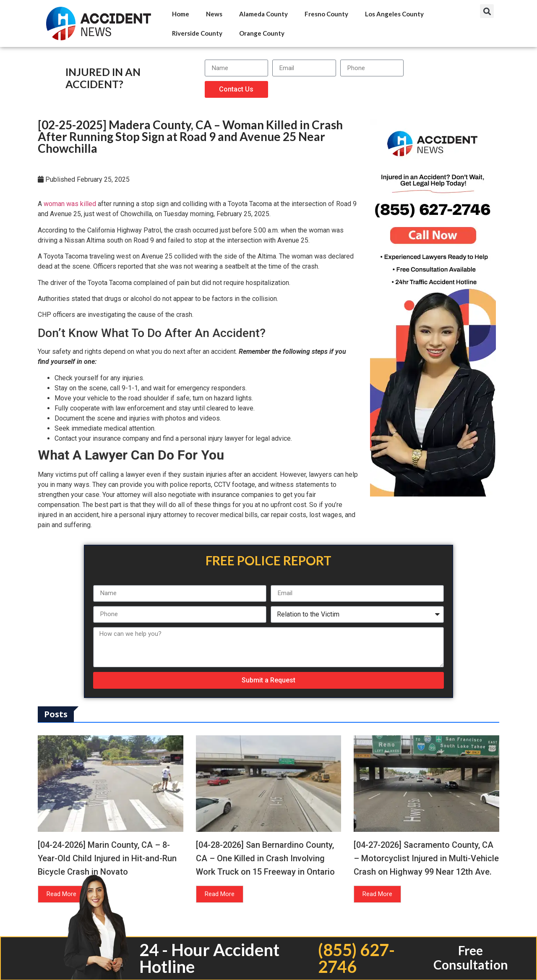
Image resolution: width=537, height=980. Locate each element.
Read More (61, 894)
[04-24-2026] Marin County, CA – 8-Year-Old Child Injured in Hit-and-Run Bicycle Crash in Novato (107, 858)
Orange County (262, 33)
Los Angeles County (394, 14)
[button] (487, 11)
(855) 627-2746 (356, 958)
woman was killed (70, 204)
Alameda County (263, 14)
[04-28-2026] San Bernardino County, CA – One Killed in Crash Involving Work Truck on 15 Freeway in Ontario (265, 858)
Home (181, 14)
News (214, 14)
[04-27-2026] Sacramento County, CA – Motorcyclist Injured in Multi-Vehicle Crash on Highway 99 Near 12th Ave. (426, 858)
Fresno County (326, 14)
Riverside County (197, 33)
